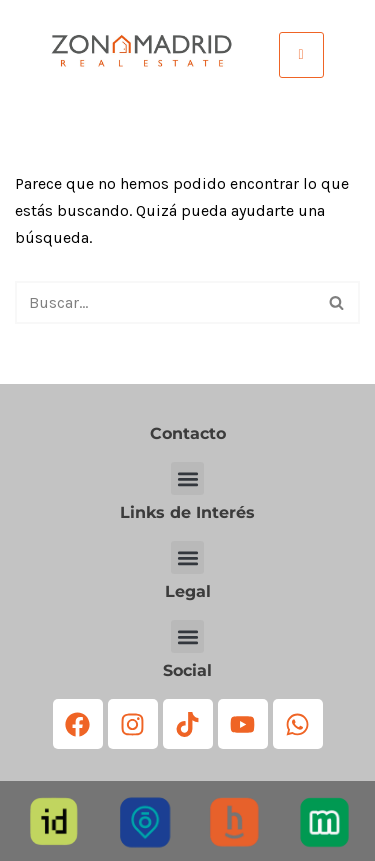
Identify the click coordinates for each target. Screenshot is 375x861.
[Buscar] (165, 302)
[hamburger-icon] (301, 54)
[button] (187, 478)
